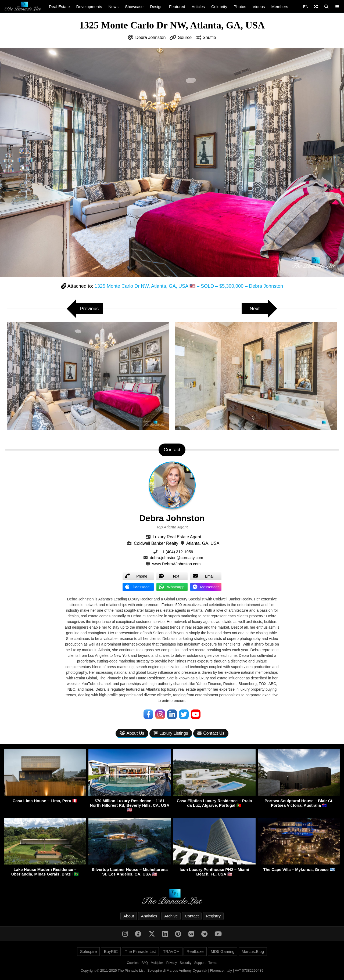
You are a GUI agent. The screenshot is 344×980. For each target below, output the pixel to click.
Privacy (172, 963)
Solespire (89, 951)
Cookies (133, 963)
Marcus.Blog (253, 951)
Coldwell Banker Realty (156, 543)
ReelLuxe (195, 951)
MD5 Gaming (223, 951)
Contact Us (211, 733)
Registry (213, 916)
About (129, 916)
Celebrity (219, 7)
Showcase (134, 7)
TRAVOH (171, 951)
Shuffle (209, 37)
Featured (177, 7)
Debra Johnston (150, 37)
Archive (171, 916)
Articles (198, 7)
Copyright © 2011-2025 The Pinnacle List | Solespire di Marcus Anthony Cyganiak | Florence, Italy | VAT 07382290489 (172, 970)
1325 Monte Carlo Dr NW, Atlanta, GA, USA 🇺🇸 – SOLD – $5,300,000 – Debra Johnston (189, 286)
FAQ (145, 963)
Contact (192, 916)
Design (156, 7)
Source (185, 37)
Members (280, 7)
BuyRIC (111, 951)
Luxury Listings (171, 733)
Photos (240, 7)
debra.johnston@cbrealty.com (176, 558)
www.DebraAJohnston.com (177, 564)
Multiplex (157, 963)
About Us (132, 733)
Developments (89, 7)
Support (200, 963)
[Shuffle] (316, 7)
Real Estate (59, 7)
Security (186, 963)
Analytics (149, 916)
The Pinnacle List (140, 951)
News (113, 7)
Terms (213, 963)
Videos (259, 7)
